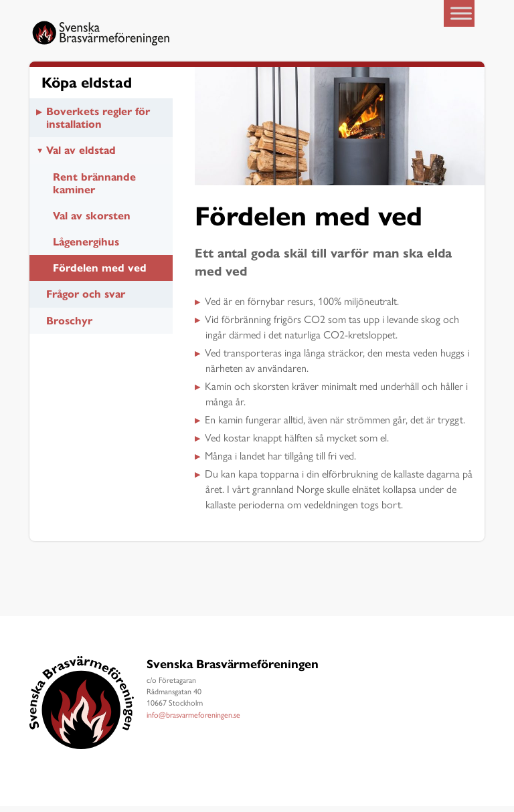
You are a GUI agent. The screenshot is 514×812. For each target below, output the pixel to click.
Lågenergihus (86, 248)
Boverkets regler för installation (98, 123)
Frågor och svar (86, 300)
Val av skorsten (92, 221)
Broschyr (69, 326)
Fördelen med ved (100, 274)
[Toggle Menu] (461, 13)
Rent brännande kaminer (94, 189)
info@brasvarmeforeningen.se (193, 720)
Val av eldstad (81, 156)
